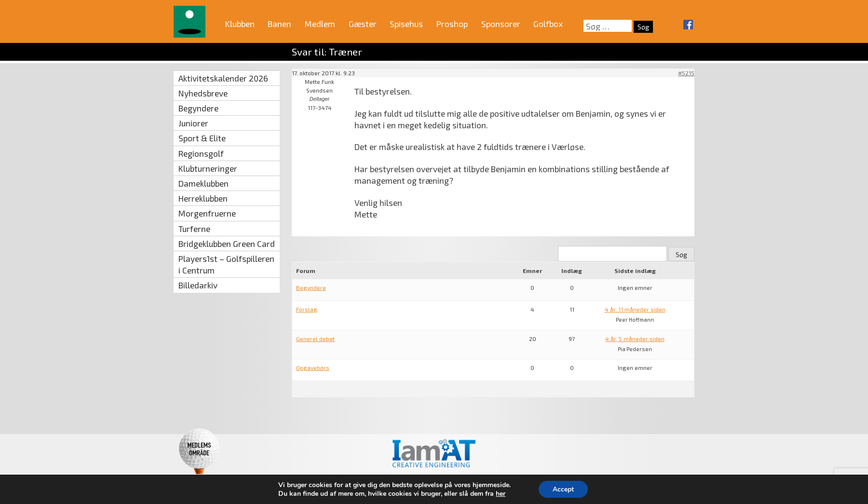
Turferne (194, 229)
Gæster (363, 24)
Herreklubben (203, 198)
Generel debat (315, 339)
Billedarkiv (198, 285)
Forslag (307, 309)
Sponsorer (501, 24)
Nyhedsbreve (203, 93)
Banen (279, 24)
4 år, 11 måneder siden (635, 309)
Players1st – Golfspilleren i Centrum (226, 264)
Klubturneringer (208, 168)
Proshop (452, 24)
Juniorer (193, 123)
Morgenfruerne (207, 213)
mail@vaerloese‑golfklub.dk (602, 488)
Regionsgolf (201, 153)
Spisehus (406, 24)
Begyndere (198, 108)
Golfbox (548, 24)
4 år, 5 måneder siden (635, 339)
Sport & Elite (202, 138)
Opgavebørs (313, 368)
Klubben (240, 24)
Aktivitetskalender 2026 (223, 78)
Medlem (320, 24)
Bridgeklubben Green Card (227, 244)
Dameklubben (203, 183)
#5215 (686, 73)
